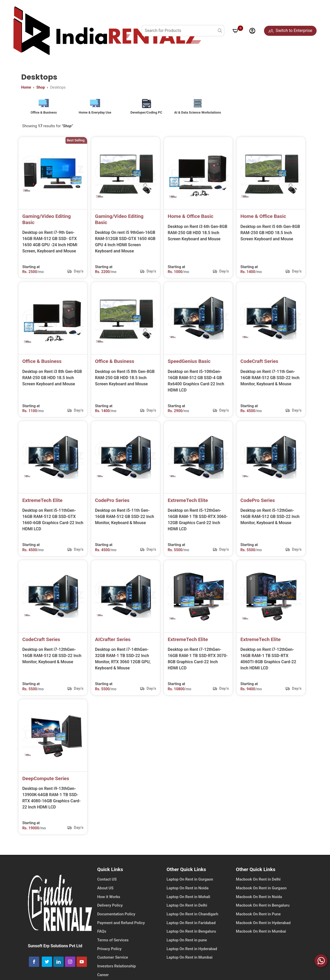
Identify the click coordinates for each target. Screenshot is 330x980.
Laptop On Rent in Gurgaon (190, 884)
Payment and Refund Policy (121, 928)
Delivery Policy (110, 910)
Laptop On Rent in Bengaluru (191, 936)
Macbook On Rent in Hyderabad (263, 928)
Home (26, 87)
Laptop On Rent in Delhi (187, 910)
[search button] (220, 31)
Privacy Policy (109, 954)
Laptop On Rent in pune (187, 945)
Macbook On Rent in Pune (258, 919)
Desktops (58, 87)
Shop (41, 87)
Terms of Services (113, 945)
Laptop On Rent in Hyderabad (192, 954)
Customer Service (113, 962)
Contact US (107, 884)
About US (105, 893)
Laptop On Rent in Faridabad (191, 928)
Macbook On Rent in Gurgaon (261, 893)
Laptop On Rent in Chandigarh (192, 919)
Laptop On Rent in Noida (188, 893)
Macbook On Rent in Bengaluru (263, 910)
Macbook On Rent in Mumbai (261, 936)
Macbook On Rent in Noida (259, 902)
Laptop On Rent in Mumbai (189, 962)
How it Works (109, 902)
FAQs (102, 936)
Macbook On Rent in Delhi (258, 884)
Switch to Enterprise (290, 31)
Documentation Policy (116, 919)
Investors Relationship (117, 971)
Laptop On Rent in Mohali (188, 902)
